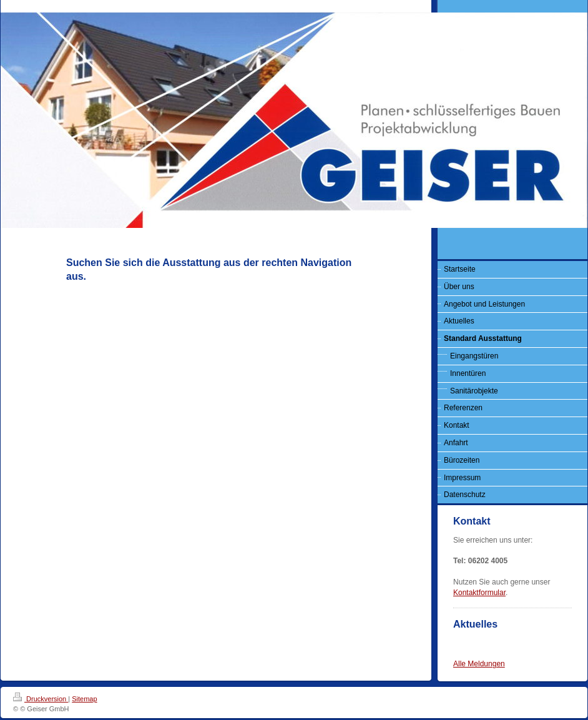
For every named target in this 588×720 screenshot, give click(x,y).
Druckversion (41, 699)
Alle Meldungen (479, 664)
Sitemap (84, 699)
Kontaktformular (479, 593)
